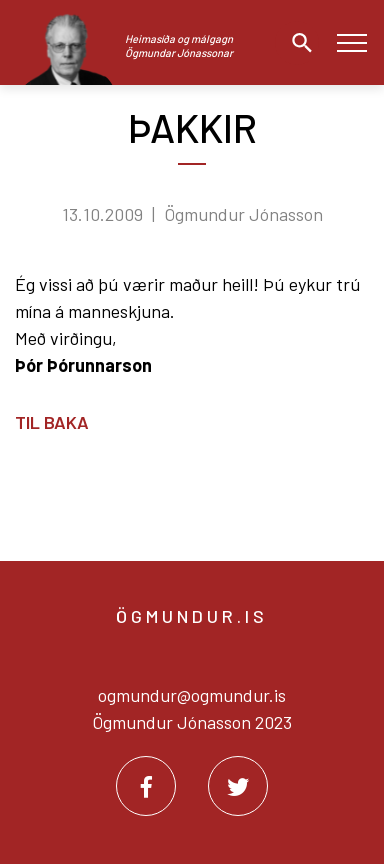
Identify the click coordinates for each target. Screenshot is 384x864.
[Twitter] (238, 786)
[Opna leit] (297, 43)
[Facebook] (146, 786)
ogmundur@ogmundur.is (192, 695)
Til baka (52, 422)
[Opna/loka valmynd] (351, 42)
